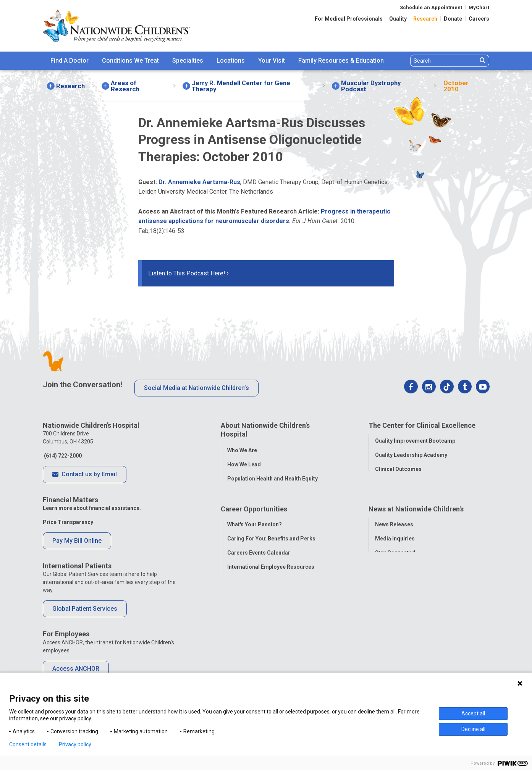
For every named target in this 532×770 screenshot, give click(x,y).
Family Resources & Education (341, 61)
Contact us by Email (85, 475)
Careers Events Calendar (259, 572)
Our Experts (390, 600)
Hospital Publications (402, 586)
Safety (383, 482)
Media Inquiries (395, 558)
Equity (383, 496)
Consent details (28, 744)
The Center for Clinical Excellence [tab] (422, 425)
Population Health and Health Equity (272, 477)
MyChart (479, 7)
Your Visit (272, 61)
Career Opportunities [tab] (254, 529)
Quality (398, 19)
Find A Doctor (70, 61)
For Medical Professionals (349, 19)
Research (425, 19)
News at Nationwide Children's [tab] (416, 529)
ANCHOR (238, 615)
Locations (231, 61)
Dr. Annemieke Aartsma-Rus (199, 182)
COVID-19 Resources (254, 629)
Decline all (473, 729)
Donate (453, 19)
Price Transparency (68, 522)
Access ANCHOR (76, 669)
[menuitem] (70, 61)
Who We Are (242, 449)
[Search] (444, 61)
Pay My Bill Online (77, 541)
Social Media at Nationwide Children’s (196, 388)
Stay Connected (395, 572)
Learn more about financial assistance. (92, 508)
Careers (479, 19)
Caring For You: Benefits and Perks (271, 558)
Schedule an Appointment (431, 7)
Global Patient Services (85, 609)
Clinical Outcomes (398, 468)
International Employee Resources (271, 586)
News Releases (394, 544)
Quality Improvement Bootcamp (415, 440)
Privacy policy (75, 744)
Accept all (473, 713)
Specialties (188, 61)
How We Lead (244, 463)
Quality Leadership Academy (411, 454)
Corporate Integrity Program (264, 491)
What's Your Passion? (255, 544)
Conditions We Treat (130, 61)
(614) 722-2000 (62, 456)
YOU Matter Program (254, 600)
